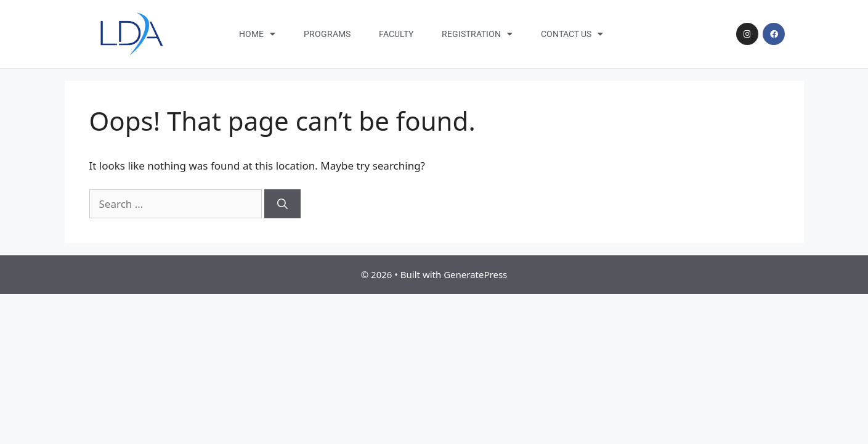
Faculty (396, 34)
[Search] (282, 204)
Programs (327, 34)
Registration (477, 34)
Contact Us (572, 34)
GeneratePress (475, 274)
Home (257, 34)
